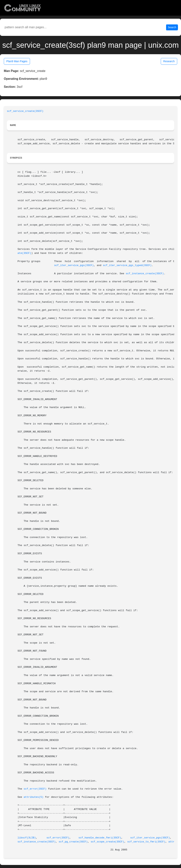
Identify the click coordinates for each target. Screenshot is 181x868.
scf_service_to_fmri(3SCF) (146, 842)
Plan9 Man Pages (17, 61)
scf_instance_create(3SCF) (145, 274)
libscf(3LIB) (27, 838)
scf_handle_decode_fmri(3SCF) (100, 838)
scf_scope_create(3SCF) (107, 842)
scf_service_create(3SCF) (25, 111)
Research (169, 61)
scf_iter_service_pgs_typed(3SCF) (127, 265)
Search (172, 27)
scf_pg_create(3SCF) (73, 842)
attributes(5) (34, 797)
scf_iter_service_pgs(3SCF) (74, 265)
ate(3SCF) (24, 253)
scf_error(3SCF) (35, 789)
